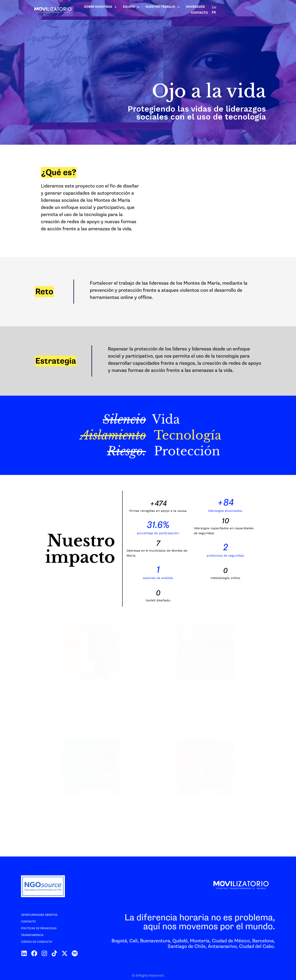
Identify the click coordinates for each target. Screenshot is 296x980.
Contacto (28, 922)
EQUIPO (163, 10)
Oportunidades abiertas (39, 915)
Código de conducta (37, 942)
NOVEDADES (227, 10)
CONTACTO (251, 10)
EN (265, 10)
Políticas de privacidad (39, 928)
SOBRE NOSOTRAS (132, 10)
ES (270, 10)
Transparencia (32, 935)
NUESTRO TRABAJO (194, 10)
